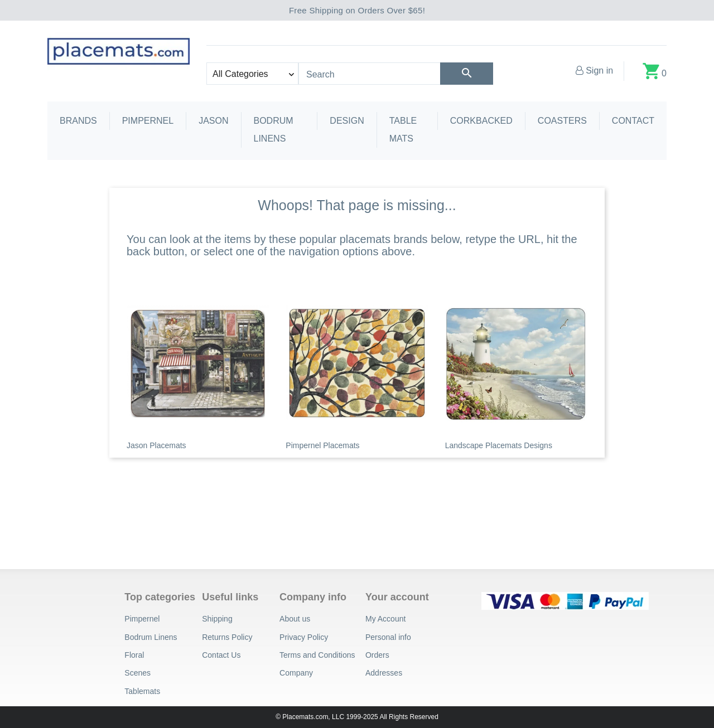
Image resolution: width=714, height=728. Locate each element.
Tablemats (142, 691)
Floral (134, 655)
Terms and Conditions (317, 655)
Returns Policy (227, 637)
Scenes (138, 673)
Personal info (388, 637)
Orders (377, 655)
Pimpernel (148, 121)
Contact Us (221, 655)
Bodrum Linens (274, 130)
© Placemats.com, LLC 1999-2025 (327, 717)
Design (347, 121)
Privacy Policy (304, 637)
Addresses (384, 673)
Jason (213, 121)
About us (295, 619)
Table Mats (403, 130)
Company (296, 673)
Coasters (562, 121)
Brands (78, 121)
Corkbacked (481, 121)
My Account (385, 619)
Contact (633, 121)
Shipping (217, 619)
